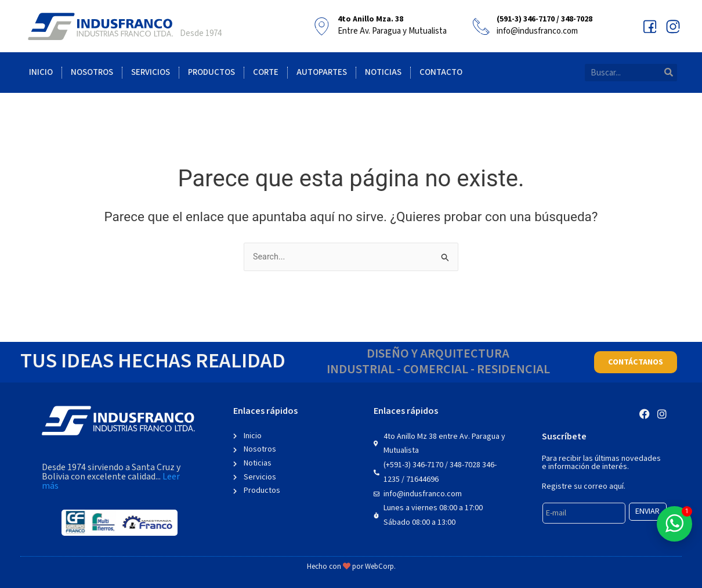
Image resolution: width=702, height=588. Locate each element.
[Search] (668, 73)
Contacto (441, 72)
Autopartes (322, 72)
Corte (266, 72)
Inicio (41, 72)
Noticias (383, 72)
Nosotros (92, 72)
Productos (211, 72)
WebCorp (379, 567)
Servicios (151, 72)
